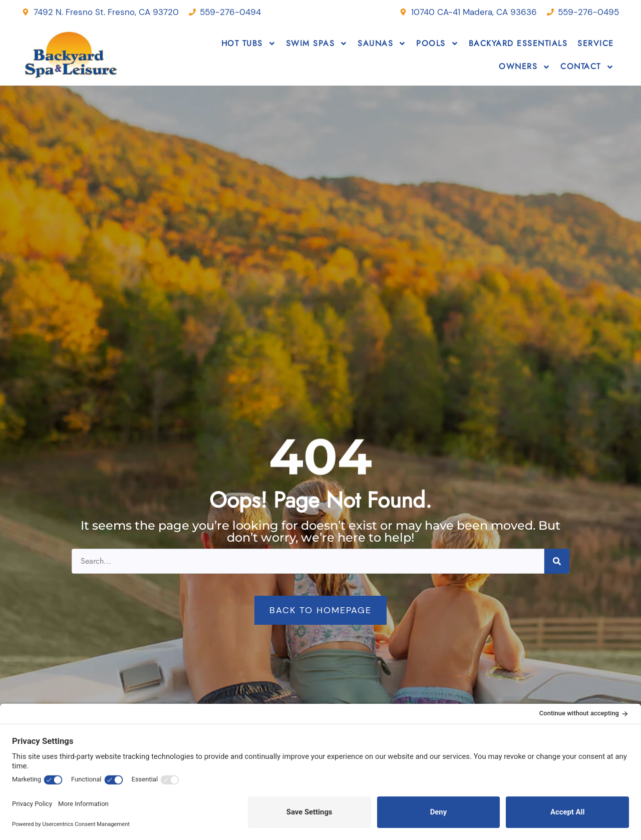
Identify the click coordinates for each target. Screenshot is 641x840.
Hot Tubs (249, 44)
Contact (587, 67)
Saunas (382, 44)
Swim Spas (317, 44)
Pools (437, 44)
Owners (525, 67)
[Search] (557, 561)
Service (596, 43)
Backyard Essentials (518, 43)
